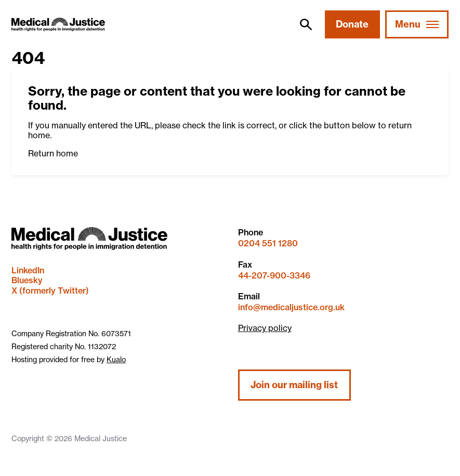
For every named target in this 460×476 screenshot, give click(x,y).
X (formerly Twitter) (50, 290)
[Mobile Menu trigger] (417, 24)
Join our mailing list (294, 385)
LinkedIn (28, 270)
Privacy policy (265, 328)
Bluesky (27, 280)
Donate (352, 24)
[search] (306, 24)
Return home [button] (53, 153)
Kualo (116, 359)
